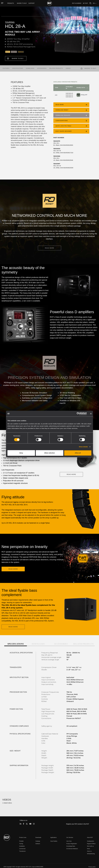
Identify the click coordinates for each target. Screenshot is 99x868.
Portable (21, 837)
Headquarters (91, 837)
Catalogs (38, 837)
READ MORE (49, 247)
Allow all (78, 453)
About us (89, 848)
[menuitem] (22, 3)
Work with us (90, 843)
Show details (83, 447)
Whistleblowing (91, 850)
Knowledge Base (71, 843)
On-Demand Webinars (72, 845)
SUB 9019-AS (69, 94)
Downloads (30, 68)
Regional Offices (91, 840)
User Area (69, 837)
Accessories (42, 68)
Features (6, 68)
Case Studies (54, 837)
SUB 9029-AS (69, 96)
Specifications (18, 68)
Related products (56, 68)
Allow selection (49, 453)
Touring (21, 840)
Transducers (22, 848)
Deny (21, 453)
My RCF (85, 3)
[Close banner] (91, 414)
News (88, 845)
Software (38, 840)
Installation (22, 843)
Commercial (22, 845)
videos (68, 68)
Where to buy (18, 58)
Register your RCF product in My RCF (78, 820)
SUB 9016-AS (69, 93)
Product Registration (72, 840)
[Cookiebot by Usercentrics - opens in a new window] (78, 414)
